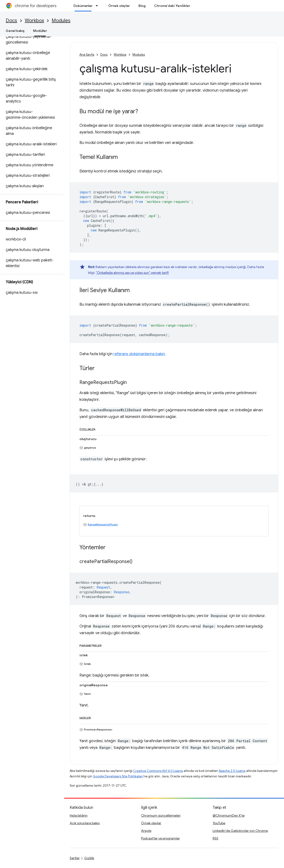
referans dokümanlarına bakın (139, 354)
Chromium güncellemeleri (161, 815)
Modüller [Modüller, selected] (40, 31)
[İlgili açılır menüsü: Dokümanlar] (98, 6)
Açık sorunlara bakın (85, 823)
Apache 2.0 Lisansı (232, 771)
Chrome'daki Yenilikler (172, 6)
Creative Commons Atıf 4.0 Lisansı (158, 771)
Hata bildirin (79, 815)
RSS (215, 838)
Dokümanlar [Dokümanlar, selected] (83, 6)
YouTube (219, 823)
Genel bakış (15, 31)
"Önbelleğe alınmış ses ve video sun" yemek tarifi (132, 273)
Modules (61, 21)
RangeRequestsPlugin (103, 524)
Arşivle (146, 831)
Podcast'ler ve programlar (160, 838)
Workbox (34, 21)
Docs (11, 21)
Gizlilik (89, 858)
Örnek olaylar (119, 6)
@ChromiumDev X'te (229, 815)
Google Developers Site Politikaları (118, 776)
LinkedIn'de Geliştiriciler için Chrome (240, 831)
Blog (142, 6)
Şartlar (75, 858)
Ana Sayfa (87, 55)
